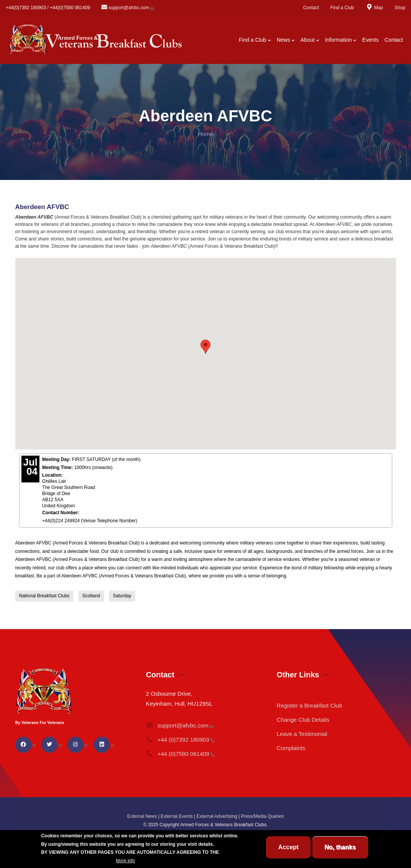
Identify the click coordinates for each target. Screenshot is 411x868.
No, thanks (340, 847)
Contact (311, 8)
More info (126, 861)
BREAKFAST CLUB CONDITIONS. (78, 861)
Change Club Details (303, 720)
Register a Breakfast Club (309, 705)
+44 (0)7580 (180, 754)
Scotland (91, 596)
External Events (177, 816)
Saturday (122, 596)
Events (371, 40)
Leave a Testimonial (302, 734)
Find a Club (342, 8)
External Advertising (217, 816)
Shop (400, 8)
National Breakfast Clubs (44, 596)
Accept (288, 847)
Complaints (291, 748)
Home (205, 134)
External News (142, 816)
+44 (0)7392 (180, 740)
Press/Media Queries (262, 816)
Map (374, 8)
